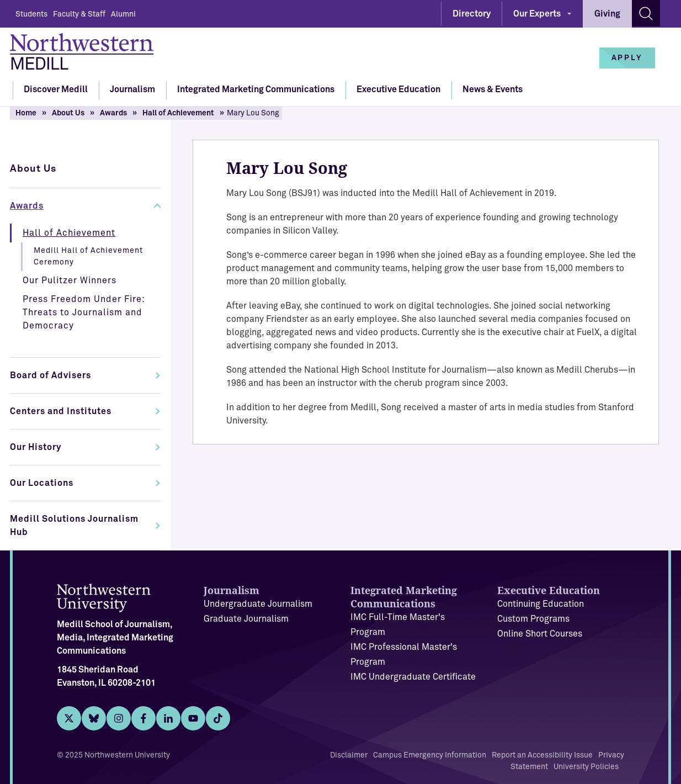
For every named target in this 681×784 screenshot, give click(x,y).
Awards (113, 113)
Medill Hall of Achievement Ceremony (88, 256)
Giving (607, 14)
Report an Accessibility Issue (542, 755)
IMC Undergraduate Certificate (413, 677)
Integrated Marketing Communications (256, 89)
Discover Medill (56, 89)
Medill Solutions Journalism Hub (74, 526)
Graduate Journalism (246, 619)
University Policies (586, 767)
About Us (68, 113)
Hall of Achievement (178, 113)
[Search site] (646, 13)
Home (26, 113)
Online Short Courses (540, 634)
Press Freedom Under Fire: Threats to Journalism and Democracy (84, 312)
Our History (36, 447)
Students (31, 14)
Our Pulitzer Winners (70, 280)
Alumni (123, 14)
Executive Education (398, 89)
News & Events (493, 89)
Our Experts (537, 14)
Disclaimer (349, 755)
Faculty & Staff (79, 14)
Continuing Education (541, 604)
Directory (472, 14)
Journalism (132, 89)
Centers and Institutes (61, 411)
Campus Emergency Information (430, 755)
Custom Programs (533, 619)
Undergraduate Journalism (258, 604)
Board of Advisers (50, 375)
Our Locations (42, 483)
